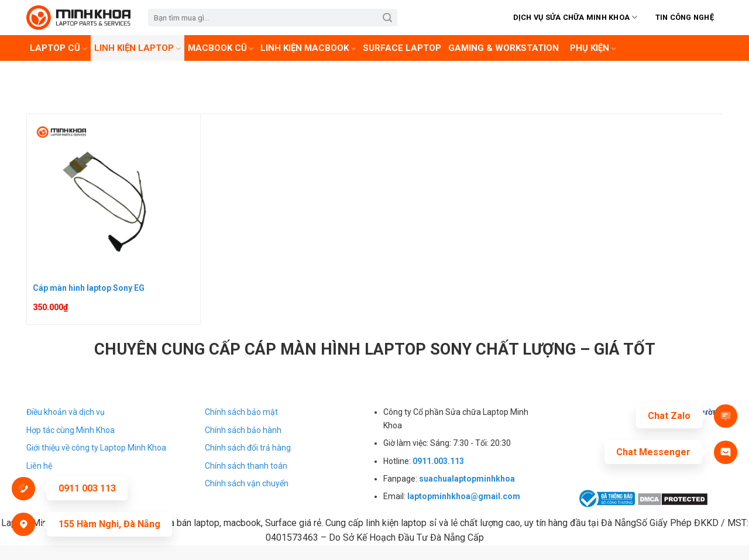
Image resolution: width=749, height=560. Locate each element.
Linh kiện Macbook (308, 48)
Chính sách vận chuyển (247, 483)
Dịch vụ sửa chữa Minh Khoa (576, 17)
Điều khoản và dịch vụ (66, 412)
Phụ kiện (593, 48)
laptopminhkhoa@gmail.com (464, 496)
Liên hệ (39, 466)
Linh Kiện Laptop (138, 48)
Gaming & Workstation (504, 48)
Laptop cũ (59, 48)
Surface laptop (402, 48)
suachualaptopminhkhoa (467, 479)
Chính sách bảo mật (241, 412)
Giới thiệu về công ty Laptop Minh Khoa (96, 448)
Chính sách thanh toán (246, 466)
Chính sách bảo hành (243, 430)
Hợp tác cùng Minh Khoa (71, 430)
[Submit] (388, 18)
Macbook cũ (221, 48)
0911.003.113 (438, 461)
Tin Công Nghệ (685, 17)
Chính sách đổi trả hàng (248, 448)
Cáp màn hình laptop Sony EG (89, 288)
